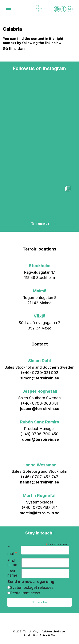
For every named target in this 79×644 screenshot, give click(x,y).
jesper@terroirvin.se (40, 408)
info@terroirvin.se (52, 631)
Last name (12, 573)
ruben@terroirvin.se (40, 439)
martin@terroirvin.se (39, 513)
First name (12, 563)
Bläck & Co (47, 635)
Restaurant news (25, 593)
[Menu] (8, 9)
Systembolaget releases (32, 587)
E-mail (12, 551)
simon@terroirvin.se (40, 378)
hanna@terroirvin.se (39, 482)
